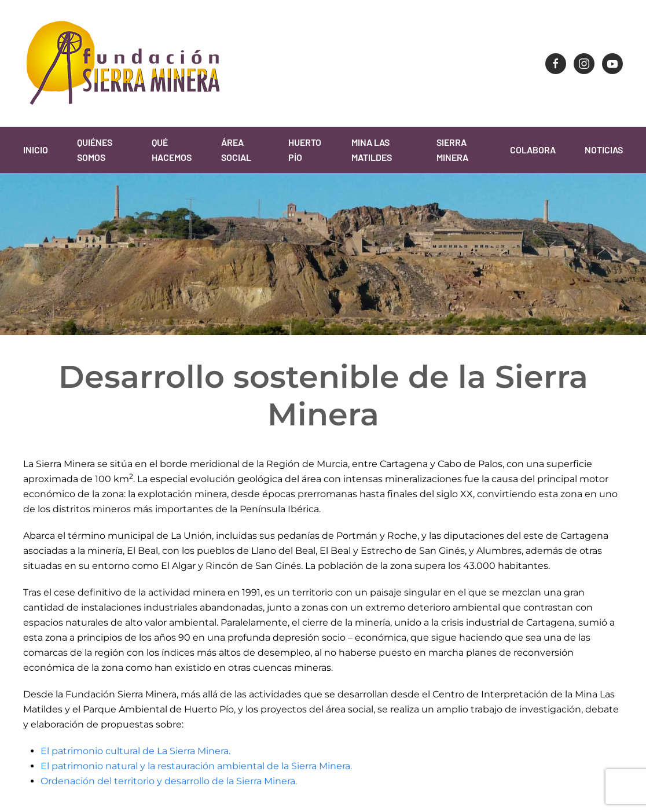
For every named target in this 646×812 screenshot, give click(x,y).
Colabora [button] (533, 150)
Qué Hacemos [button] (172, 150)
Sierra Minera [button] (452, 150)
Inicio (36, 150)
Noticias (604, 150)
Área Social (236, 150)
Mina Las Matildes (372, 150)
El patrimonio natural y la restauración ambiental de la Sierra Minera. (196, 766)
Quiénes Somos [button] (95, 150)
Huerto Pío (305, 150)
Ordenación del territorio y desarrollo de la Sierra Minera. (169, 781)
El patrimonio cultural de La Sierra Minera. (135, 751)
